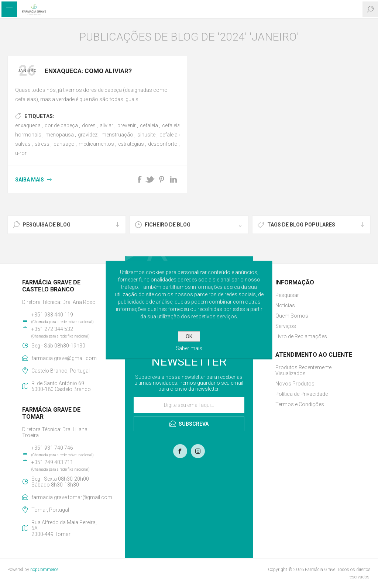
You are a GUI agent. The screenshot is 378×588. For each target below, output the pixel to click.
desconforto (163, 144)
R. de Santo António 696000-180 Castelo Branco (61, 386)
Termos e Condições (300, 404)
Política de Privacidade (302, 394)
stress (42, 144)
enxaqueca (28, 125)
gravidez (88, 135)
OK (189, 336)
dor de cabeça (61, 125)
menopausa (60, 135)
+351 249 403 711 (52, 462)
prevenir (127, 125)
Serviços (286, 326)
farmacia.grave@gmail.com (64, 358)
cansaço (64, 144)
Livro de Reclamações (301, 336)
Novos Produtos (295, 384)
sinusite (146, 135)
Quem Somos (292, 316)
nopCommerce (44, 570)
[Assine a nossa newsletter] (189, 405)
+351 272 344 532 (52, 329)
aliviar (106, 125)
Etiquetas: (39, 116)
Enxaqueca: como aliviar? (88, 71)
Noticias (285, 305)
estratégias (131, 144)
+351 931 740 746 (52, 448)
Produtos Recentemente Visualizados (303, 370)
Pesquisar (287, 295)
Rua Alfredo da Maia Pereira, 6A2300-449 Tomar (64, 528)
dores (89, 125)
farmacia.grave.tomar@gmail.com (67, 497)
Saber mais (189, 348)
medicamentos (96, 144)
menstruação (117, 135)
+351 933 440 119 (52, 315)
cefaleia (149, 125)
